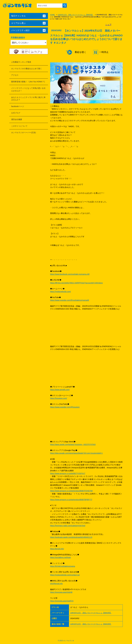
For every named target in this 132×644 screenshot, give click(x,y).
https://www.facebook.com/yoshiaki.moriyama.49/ (70, 274)
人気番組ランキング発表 (21, 62)
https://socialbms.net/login (61, 557)
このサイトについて (19, 126)
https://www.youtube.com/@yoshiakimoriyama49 (70, 300)
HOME (52, 15)
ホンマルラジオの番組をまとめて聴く (27, 69)
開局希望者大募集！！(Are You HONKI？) (28, 82)
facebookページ (18, 106)
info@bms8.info (56, 584)
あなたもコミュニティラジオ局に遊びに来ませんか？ (28, 99)
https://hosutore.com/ (59, 398)
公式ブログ (16, 113)
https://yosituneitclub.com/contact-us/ (65, 575)
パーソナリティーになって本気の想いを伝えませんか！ (28, 89)
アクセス (15, 75)
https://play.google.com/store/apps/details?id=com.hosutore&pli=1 (76, 453)
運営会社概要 (17, 119)
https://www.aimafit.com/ (60, 390)
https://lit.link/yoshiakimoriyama (63, 566)
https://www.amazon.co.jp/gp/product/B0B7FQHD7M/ (71, 491)
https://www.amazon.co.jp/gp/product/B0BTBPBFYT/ (71, 500)
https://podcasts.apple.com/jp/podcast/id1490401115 (71, 537)
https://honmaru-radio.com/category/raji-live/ (68, 526)
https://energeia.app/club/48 (61, 592)
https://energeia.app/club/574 (62, 601)
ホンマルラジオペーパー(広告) (24, 133)
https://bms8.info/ (57, 549)
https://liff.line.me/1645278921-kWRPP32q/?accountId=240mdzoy (77, 283)
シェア (108, 25)
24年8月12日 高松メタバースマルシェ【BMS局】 (75, 15)
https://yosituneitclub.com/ (61, 292)
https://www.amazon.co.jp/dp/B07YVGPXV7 (68, 473)
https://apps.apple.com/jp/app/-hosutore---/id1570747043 (73, 444)
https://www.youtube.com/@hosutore (65, 407)
